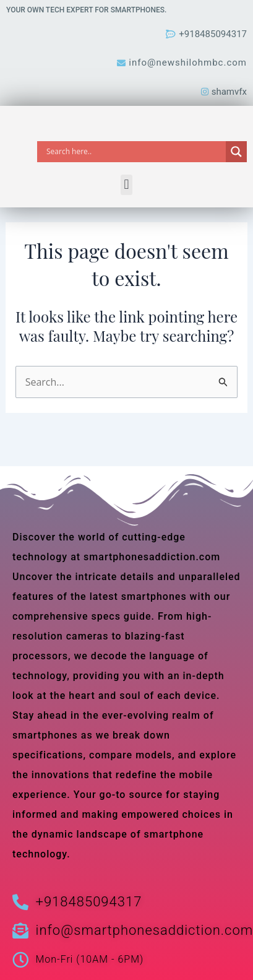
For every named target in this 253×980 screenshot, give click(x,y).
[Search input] (135, 152)
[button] (126, 185)
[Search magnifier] (236, 152)
